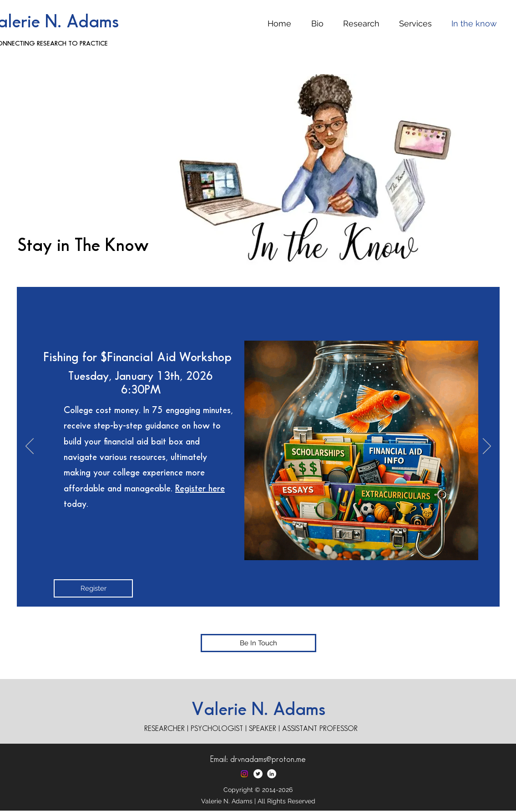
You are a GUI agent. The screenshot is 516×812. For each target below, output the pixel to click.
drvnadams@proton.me (268, 759)
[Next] (487, 447)
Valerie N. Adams (258, 710)
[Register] (93, 588)
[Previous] (30, 447)
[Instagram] (244, 774)
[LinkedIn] (272, 774)
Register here (200, 489)
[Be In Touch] (258, 643)
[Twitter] (258, 774)
